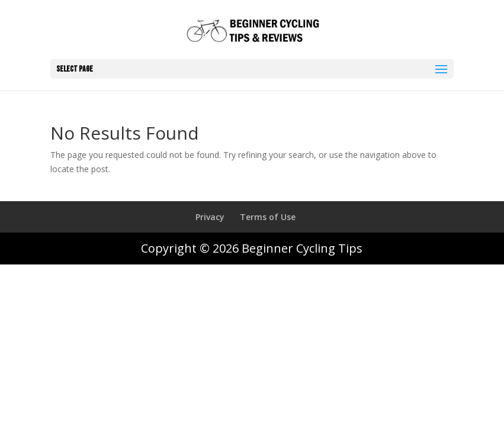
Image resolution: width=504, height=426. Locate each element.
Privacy (210, 217)
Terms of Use (268, 217)
